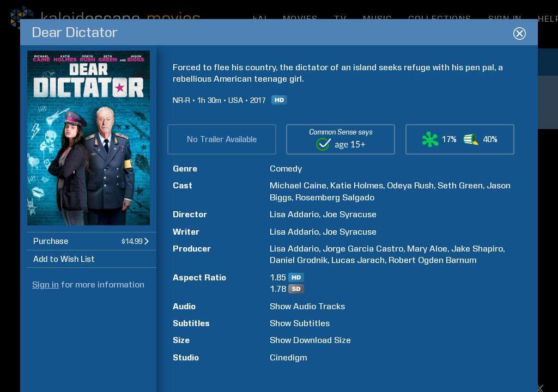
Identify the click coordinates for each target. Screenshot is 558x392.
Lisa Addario (294, 214)
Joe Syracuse (350, 214)
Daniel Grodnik (299, 260)
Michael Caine (298, 185)
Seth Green (460, 185)
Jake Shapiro (477, 249)
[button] (92, 241)
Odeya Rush (410, 185)
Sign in (46, 284)
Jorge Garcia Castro (363, 249)
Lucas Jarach (358, 260)
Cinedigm (288, 357)
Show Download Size (310, 340)
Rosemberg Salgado (335, 197)
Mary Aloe (427, 249)
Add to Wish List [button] (64, 259)
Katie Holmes (357, 185)
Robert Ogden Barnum (432, 260)
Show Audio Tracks (307, 306)
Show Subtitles (300, 323)
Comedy (286, 169)
